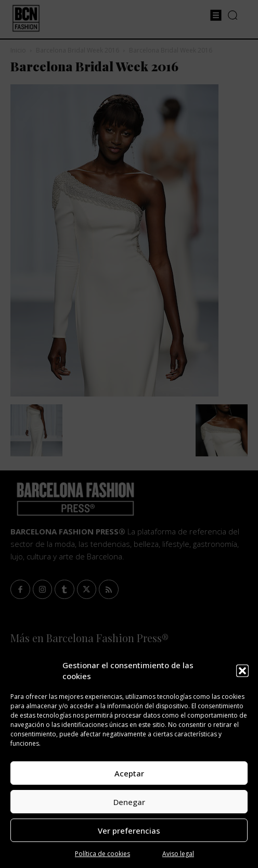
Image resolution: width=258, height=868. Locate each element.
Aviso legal (178, 854)
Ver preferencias (129, 831)
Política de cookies (102, 854)
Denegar (129, 802)
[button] (242, 671)
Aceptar (129, 773)
